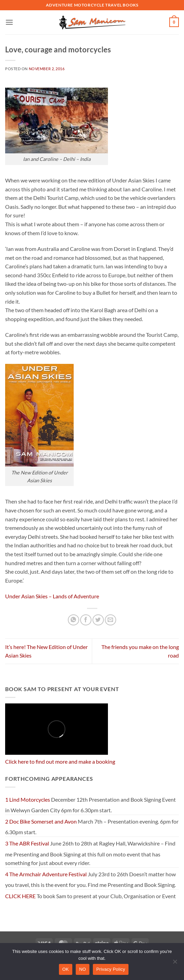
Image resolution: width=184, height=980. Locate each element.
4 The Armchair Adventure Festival (46, 874)
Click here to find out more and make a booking (60, 761)
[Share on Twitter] (98, 620)
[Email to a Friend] (111, 620)
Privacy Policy (111, 969)
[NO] (175, 964)
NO (83, 969)
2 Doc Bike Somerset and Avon (41, 821)
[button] (9, 22)
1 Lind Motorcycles (28, 799)
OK (66, 969)
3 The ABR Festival (27, 843)
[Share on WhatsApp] (73, 620)
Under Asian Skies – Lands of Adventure (52, 596)
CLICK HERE (20, 896)
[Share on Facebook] (86, 620)
